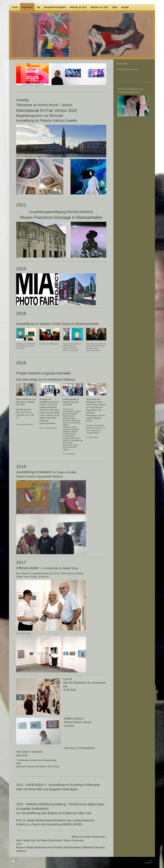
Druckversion (18, 862)
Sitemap (27, 862)
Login (150, 861)
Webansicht (148, 863)
